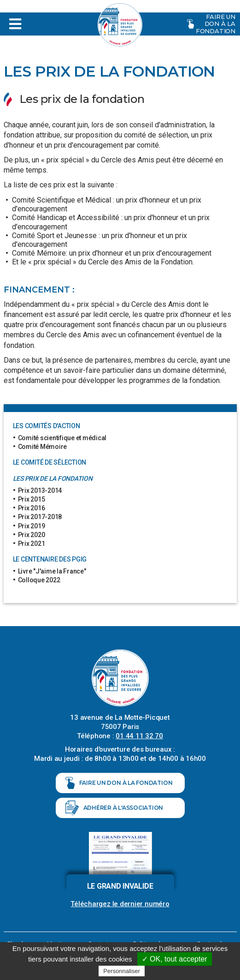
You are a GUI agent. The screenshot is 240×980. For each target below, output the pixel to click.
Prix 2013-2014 (40, 490)
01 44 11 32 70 (139, 736)
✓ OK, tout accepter (175, 959)
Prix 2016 (32, 508)
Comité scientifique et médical (62, 438)
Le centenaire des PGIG (50, 559)
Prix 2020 (32, 535)
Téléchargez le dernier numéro (120, 904)
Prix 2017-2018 (40, 517)
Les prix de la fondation (53, 478)
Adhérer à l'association (114, 808)
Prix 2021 (32, 544)
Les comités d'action (47, 426)
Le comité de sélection (50, 462)
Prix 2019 (32, 526)
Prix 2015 (32, 499)
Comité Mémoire (43, 447)
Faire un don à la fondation (211, 24)
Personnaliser (122, 971)
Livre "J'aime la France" (52, 571)
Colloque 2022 (39, 580)
